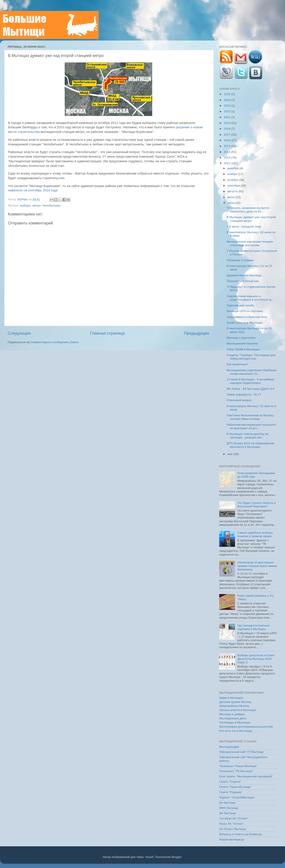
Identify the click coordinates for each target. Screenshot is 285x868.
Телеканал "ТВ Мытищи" (236, 771)
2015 (228, 146)
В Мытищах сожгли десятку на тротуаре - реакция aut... (248, 436)
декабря (233, 168)
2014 (228, 152)
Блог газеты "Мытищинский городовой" (246, 776)
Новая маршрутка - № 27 (244, 394)
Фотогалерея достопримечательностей (246, 727)
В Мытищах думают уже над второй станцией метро (251, 219)
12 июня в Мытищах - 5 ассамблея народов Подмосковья (250, 381)
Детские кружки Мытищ (235, 702)
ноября (233, 174)
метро (37, 206)
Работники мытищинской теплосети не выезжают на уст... (251, 426)
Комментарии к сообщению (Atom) (55, 342)
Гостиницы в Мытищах (235, 722)
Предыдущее (197, 333)
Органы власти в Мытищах (238, 710)
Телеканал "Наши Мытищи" (238, 766)
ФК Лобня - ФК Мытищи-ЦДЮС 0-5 (251, 389)
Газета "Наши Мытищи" (235, 787)
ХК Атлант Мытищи (232, 829)
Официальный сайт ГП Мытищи (241, 752)
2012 (228, 163)
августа (233, 191)
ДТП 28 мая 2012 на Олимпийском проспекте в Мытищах (250, 445)
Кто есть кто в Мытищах (236, 731)
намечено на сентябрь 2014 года (33, 190)
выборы (25, 206)
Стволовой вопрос (239, 400)
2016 (228, 140)
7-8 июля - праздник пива (244, 227)
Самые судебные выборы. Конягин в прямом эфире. (255, 534)
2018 (228, 129)
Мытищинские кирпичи (242, 343)
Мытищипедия (229, 747)
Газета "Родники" (231, 792)
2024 (228, 100)
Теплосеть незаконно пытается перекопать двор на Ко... (248, 210)
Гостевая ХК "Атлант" (234, 818)
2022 (228, 111)
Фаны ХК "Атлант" (232, 824)
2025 (228, 94)
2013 (228, 158)
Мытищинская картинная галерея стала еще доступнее (250, 243)
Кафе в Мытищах (231, 698)
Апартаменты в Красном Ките (247, 317)
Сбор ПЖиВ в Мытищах (243, 349)
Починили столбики (240, 260)
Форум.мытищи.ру (232, 839)
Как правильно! (237, 364)
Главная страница (108, 333)
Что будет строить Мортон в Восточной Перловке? (256, 505)
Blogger (177, 857)
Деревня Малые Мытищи (244, 275)
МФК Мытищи (229, 808)
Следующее (19, 333)
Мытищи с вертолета (241, 338)
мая (230, 454)
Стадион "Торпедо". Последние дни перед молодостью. (251, 357)
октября (233, 180)
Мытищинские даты (233, 718)
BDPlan (23, 199)
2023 (228, 106)
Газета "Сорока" (230, 782)
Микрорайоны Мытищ (234, 706)
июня (231, 203)
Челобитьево (51, 206)
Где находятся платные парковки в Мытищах (253, 627)
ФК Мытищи (227, 813)
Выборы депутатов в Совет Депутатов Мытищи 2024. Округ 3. (256, 659)
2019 (228, 123)
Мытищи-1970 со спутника (245, 311)
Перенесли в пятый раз (243, 281)
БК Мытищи (227, 803)
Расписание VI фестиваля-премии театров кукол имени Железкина (257, 566)
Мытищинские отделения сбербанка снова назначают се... (252, 372)
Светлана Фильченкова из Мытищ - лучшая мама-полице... (251, 417)
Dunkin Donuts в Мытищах (245, 323)
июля (231, 197)
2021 (228, 117)
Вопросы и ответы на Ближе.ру (241, 834)
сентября (234, 186)
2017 (228, 135)
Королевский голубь (240, 305)
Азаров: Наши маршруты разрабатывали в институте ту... (250, 298)
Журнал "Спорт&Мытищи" (237, 797)
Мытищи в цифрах (232, 714)
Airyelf (149, 857)
